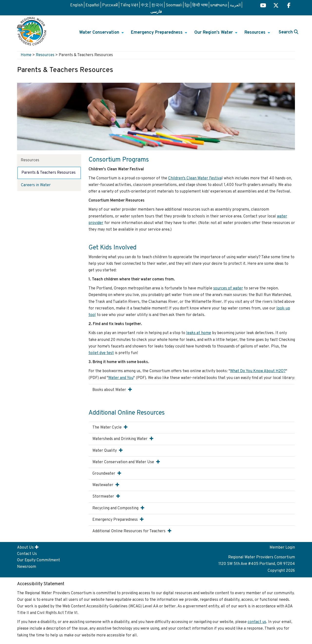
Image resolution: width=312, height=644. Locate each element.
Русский (110, 5)
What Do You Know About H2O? (258, 371)
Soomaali (174, 5)
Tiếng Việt (129, 5)
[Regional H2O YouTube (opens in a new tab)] (263, 6)
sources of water (228, 288)
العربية (235, 5)
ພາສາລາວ (219, 5)
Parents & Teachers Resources (49, 173)
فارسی (156, 11)
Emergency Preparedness (160, 34)
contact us (257, 622)
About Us (25, 548)
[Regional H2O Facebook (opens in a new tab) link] (289, 6)
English (77, 5)
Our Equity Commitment (39, 560)
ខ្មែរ (187, 5)
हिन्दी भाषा (200, 5)
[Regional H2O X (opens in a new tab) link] (276, 6)
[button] (130, 389)
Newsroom (27, 567)
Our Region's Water (216, 34)
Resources (258, 34)
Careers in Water (36, 185)
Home (26, 55)
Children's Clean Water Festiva (195, 178)
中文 (145, 5)
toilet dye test (101, 353)
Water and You (121, 378)
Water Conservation (102, 34)
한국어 (157, 5)
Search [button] (288, 32)
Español (93, 5)
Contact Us (27, 554)
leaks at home (199, 333)
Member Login (282, 548)
